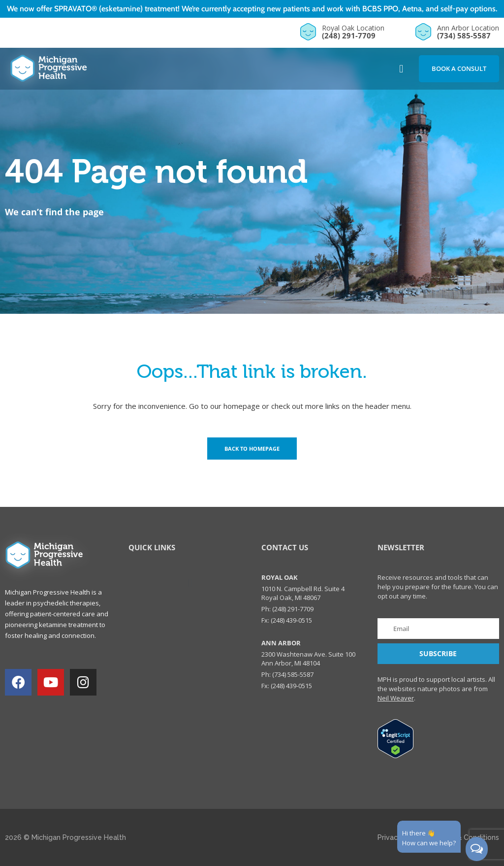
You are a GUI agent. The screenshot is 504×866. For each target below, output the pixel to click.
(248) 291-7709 (349, 35)
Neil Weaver (396, 698)
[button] (401, 69)
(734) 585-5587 (464, 35)
